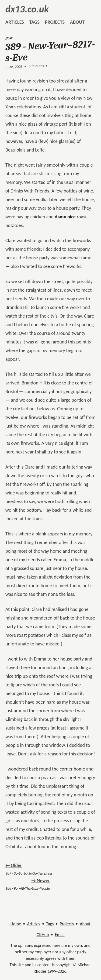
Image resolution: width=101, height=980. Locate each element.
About (85, 924)
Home (16, 924)
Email (60, 935)
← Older (14, 865)
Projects (67, 924)
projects (55, 22)
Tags (50, 924)
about (77, 22)
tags (34, 22)
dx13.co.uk (27, 9)
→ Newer (41, 881)
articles (15, 22)
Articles (33, 924)
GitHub (43, 935)
